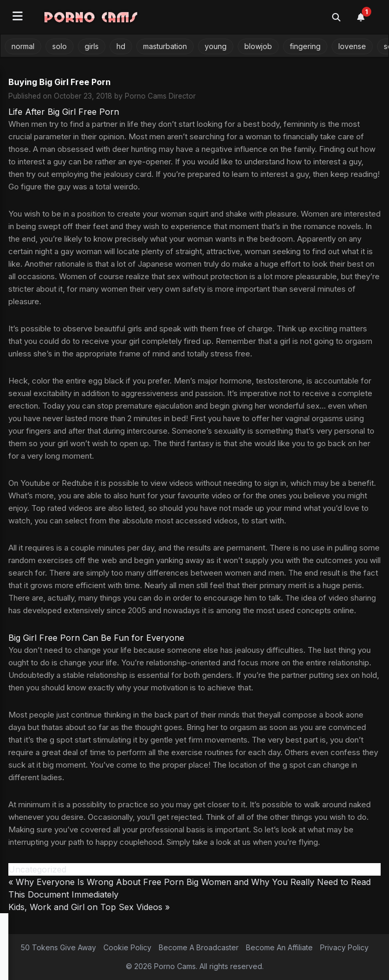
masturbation (165, 46)
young (216, 46)
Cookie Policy (127, 947)
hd (121, 46)
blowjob (258, 46)
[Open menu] (17, 17)
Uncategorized (37, 869)
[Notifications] (367, 17)
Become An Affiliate (279, 947)
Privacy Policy (344, 947)
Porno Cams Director (160, 96)
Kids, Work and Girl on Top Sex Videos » (89, 907)
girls (92, 46)
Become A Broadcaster (199, 947)
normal (23, 46)
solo (60, 46)
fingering (305, 46)
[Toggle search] (336, 17)
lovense (352, 46)
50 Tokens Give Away (58, 947)
